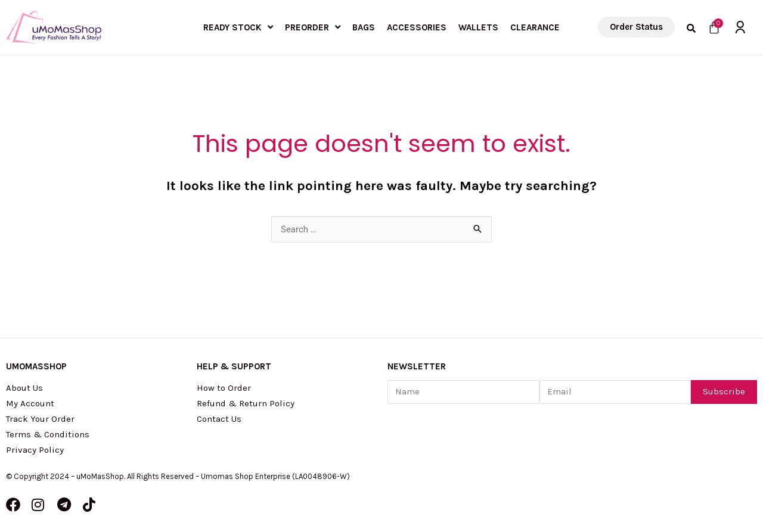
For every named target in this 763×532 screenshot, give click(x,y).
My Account (30, 403)
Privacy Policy (35, 450)
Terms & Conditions (48, 434)
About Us (24, 388)
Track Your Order (40, 419)
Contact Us (219, 419)
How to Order (224, 388)
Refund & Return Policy (246, 403)
